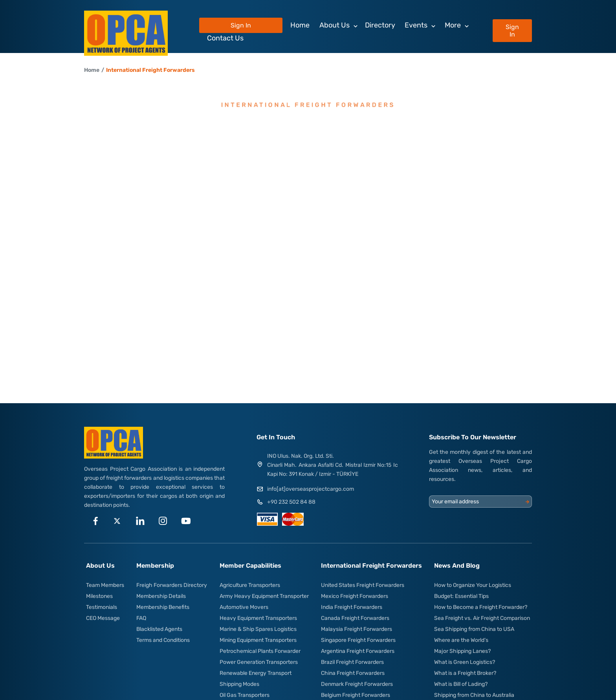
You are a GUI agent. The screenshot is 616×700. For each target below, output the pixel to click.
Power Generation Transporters (259, 662)
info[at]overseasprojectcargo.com (311, 489)
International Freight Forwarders (150, 70)
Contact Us (225, 38)
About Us (335, 25)
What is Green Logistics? (465, 662)
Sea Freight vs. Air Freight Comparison (482, 618)
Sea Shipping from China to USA (474, 629)
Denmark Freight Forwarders (357, 684)
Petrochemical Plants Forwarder (260, 651)
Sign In (512, 31)
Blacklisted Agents (159, 629)
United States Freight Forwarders (363, 585)
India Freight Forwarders (352, 607)
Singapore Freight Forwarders (358, 640)
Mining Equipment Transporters (258, 640)
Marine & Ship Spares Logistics (258, 629)
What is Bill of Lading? (461, 684)
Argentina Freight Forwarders (358, 651)
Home (300, 25)
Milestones (99, 596)
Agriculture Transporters (250, 585)
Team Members (105, 585)
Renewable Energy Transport (256, 673)
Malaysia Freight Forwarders (357, 629)
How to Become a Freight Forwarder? (481, 607)
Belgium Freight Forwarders (356, 695)
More (453, 25)
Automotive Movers (244, 607)
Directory (380, 25)
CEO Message (103, 618)
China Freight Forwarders (353, 673)
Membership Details (161, 596)
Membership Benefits (163, 607)
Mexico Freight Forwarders (355, 596)
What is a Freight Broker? (465, 673)
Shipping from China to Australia (474, 695)
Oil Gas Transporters (245, 695)
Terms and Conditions (163, 640)
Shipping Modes (239, 684)
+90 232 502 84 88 (291, 502)
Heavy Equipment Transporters (258, 618)
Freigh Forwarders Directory (172, 585)
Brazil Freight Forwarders (352, 662)
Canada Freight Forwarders (355, 618)
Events (416, 25)
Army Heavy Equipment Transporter (264, 596)
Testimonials (102, 607)
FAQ (141, 618)
